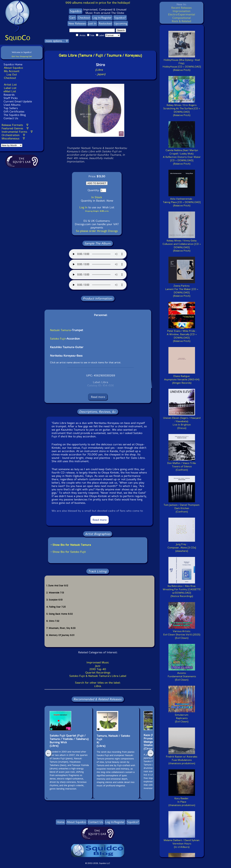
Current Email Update (17, 101)
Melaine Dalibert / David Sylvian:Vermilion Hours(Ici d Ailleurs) (182, 842)
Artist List (10, 85)
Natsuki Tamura (60, 330)
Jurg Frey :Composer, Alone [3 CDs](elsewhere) (182, 546)
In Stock (97, 197)
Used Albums (12, 105)
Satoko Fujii (58, 339)
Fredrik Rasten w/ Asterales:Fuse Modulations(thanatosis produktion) (182, 758)
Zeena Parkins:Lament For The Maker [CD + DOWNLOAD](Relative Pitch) (182, 289)
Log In (83, 207)
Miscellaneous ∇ (13, 138)
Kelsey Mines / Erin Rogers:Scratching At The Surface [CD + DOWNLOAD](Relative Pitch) (182, 108)
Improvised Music (98, 662)
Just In (92, 23)
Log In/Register (102, 18)
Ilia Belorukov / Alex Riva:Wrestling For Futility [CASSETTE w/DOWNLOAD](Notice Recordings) (182, 589)
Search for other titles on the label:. (98, 684)
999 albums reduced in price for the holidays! (98, 3)
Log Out (12, 74)
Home (61, 822)
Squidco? (120, 18)
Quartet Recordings (98, 673)
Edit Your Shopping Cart (22, 56)
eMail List (10, 91)
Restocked (105, 23)
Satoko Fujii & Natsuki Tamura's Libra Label (98, 676)
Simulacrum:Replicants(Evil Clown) (182, 717)
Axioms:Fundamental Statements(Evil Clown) (182, 675)
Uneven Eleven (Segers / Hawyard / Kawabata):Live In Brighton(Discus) (182, 421)
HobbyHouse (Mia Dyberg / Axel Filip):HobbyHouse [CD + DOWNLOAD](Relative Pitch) (182, 63)
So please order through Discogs (97, 231)
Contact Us (10, 118)
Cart (72, 18)
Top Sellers (11, 108)
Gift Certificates (14, 112)
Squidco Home (13, 64)
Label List (10, 88)
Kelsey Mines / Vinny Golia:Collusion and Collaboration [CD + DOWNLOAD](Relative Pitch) (182, 244)
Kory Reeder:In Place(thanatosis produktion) (182, 800)
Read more (98, 397)
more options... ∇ (57, 41)
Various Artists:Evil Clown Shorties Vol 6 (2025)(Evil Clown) (182, 633)
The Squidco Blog (15, 115)
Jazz (98, 666)
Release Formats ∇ (15, 125)
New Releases (77, 23)
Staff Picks (11, 98)
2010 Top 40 (98, 669)
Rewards (9, 95)
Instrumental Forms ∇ (17, 132)
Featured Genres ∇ (15, 128)
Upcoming (121, 23)
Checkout (10, 78)
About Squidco (13, 68)
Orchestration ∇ (13, 135)
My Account (12, 71)
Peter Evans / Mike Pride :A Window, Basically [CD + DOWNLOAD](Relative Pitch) (182, 334)
